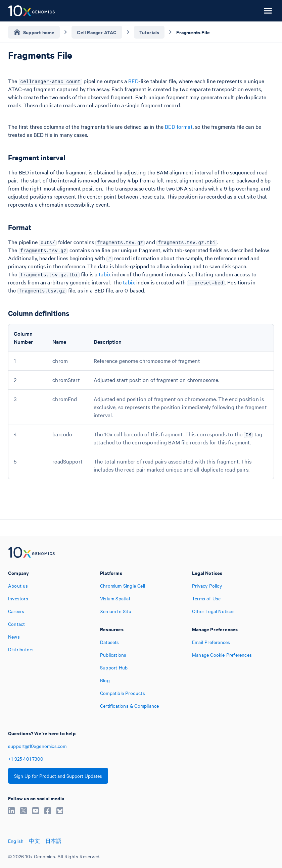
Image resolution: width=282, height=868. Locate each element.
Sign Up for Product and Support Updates (58, 776)
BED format (179, 126)
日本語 (54, 841)
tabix (105, 274)
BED (133, 81)
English (16, 841)
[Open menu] (268, 11)
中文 (34, 841)
